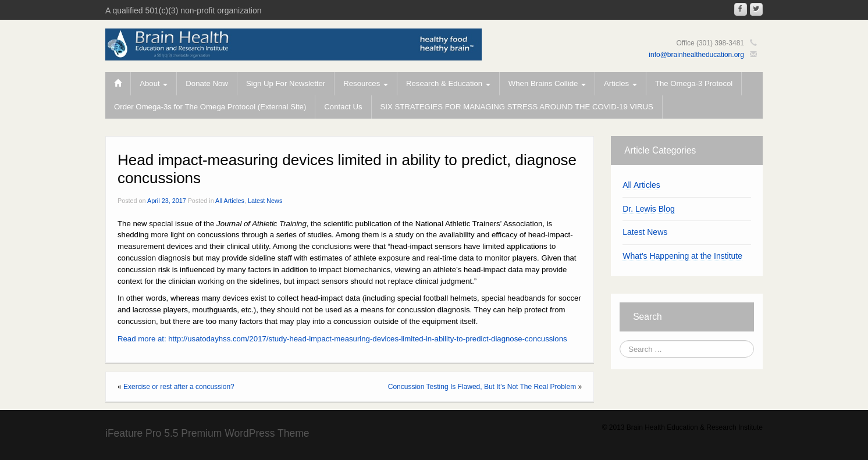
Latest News (265, 201)
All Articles (230, 201)
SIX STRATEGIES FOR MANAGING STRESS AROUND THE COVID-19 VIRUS (517, 107)
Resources (366, 83)
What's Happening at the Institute (682, 256)
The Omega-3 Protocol (694, 83)
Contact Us (343, 107)
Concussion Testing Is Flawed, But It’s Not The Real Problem (482, 387)
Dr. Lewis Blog (648, 209)
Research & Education (448, 83)
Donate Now (207, 83)
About (154, 83)
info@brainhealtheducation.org (696, 55)
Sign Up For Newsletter (286, 83)
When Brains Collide (547, 83)
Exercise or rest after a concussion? (179, 387)
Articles (620, 83)
